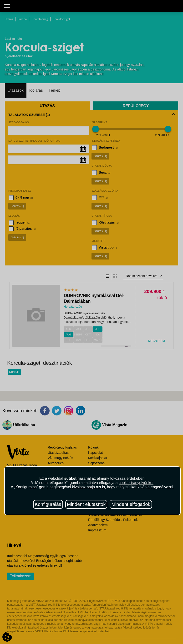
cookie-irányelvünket (136, 483)
